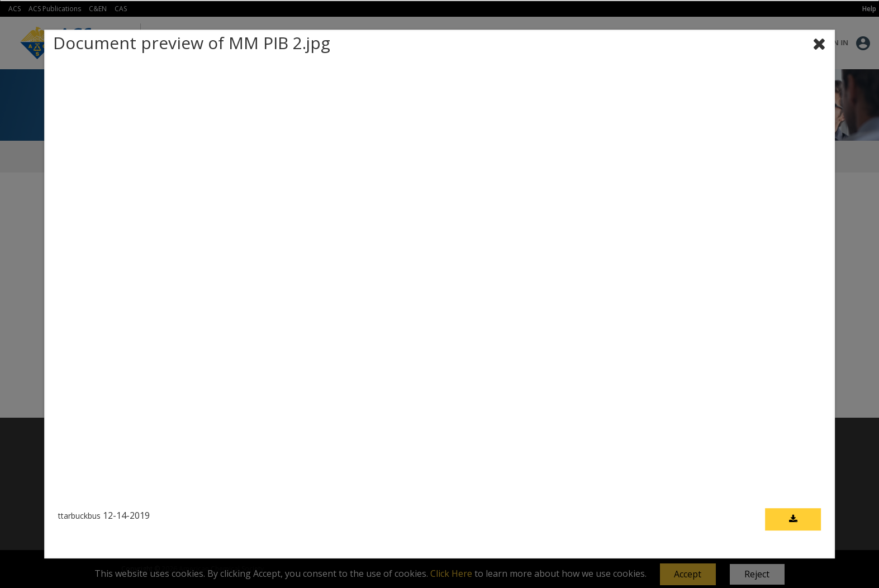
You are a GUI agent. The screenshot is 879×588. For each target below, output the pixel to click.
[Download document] (793, 520)
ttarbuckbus (79, 516)
